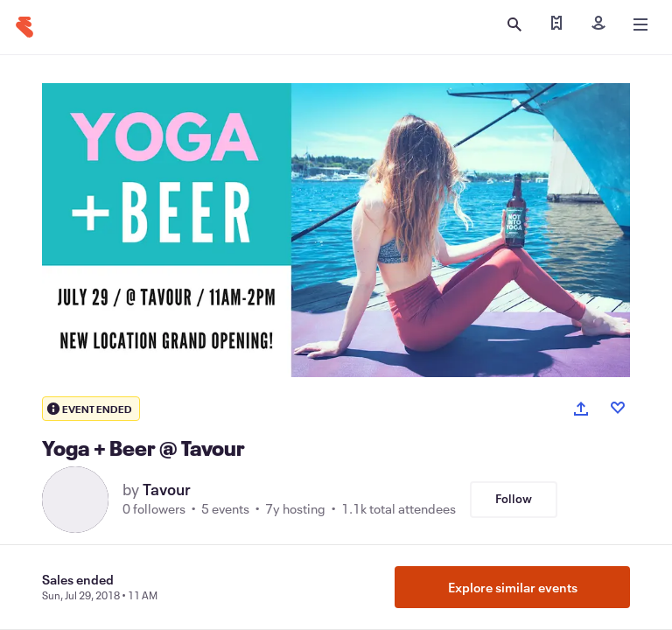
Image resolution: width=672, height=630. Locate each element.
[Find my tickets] (556, 24)
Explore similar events (513, 587)
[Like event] (618, 408)
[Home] (24, 27)
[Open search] (514, 24)
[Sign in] (598, 24)
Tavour (167, 489)
